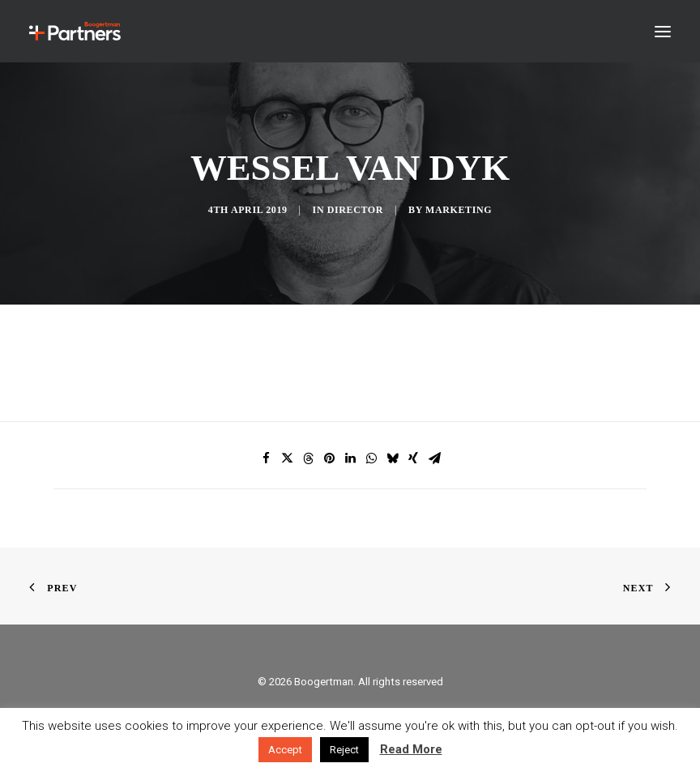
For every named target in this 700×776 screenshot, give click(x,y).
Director (355, 210)
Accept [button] (285, 750)
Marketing (459, 210)
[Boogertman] (75, 31)
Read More (411, 749)
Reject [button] (344, 750)
